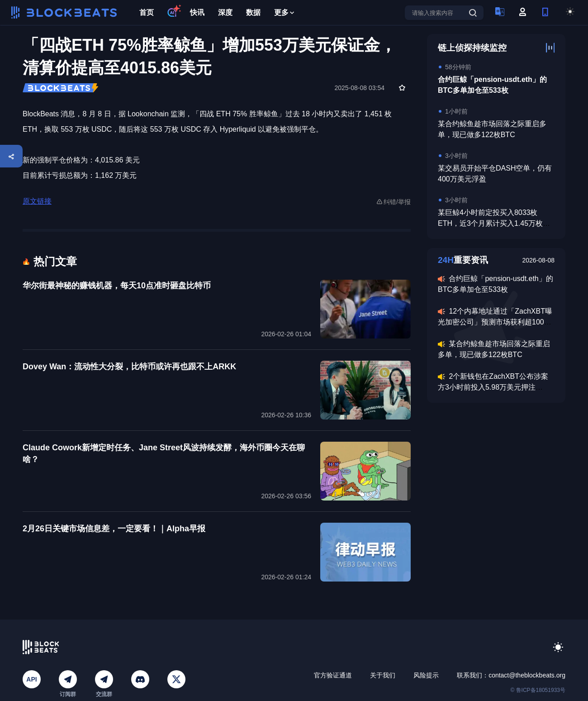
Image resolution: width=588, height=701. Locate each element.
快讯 (197, 12)
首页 (147, 12)
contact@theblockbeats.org (527, 675)
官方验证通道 (333, 675)
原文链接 (37, 201)
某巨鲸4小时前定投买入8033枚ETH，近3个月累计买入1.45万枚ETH (490, 223)
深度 (225, 12)
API (31, 679)
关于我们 (383, 675)
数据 (253, 12)
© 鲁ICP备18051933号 (538, 690)
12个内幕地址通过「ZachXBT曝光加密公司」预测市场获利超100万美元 (495, 322)
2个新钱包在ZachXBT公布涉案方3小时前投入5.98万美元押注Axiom (493, 387)
